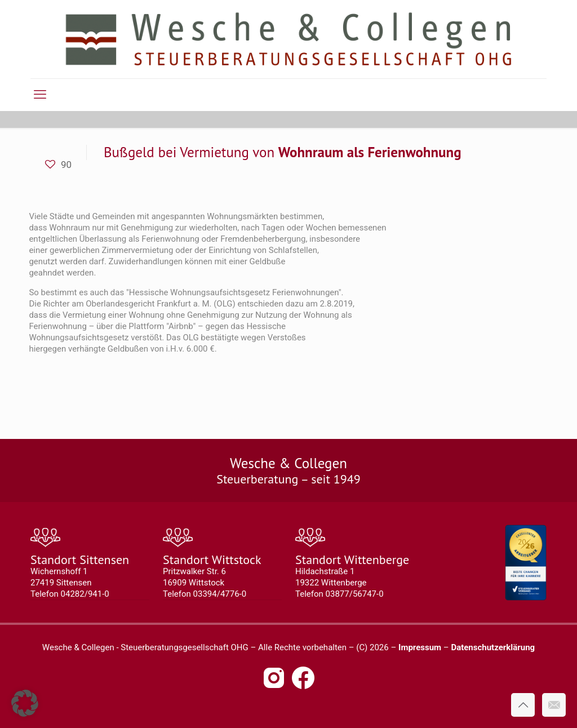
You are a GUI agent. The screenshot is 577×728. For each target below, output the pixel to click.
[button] (25, 703)
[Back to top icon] (523, 705)
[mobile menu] (40, 95)
